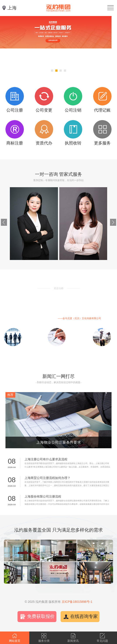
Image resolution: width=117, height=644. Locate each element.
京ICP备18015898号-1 (77, 602)
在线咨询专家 (84, 616)
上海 (12, 8)
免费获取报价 (41, 616)
